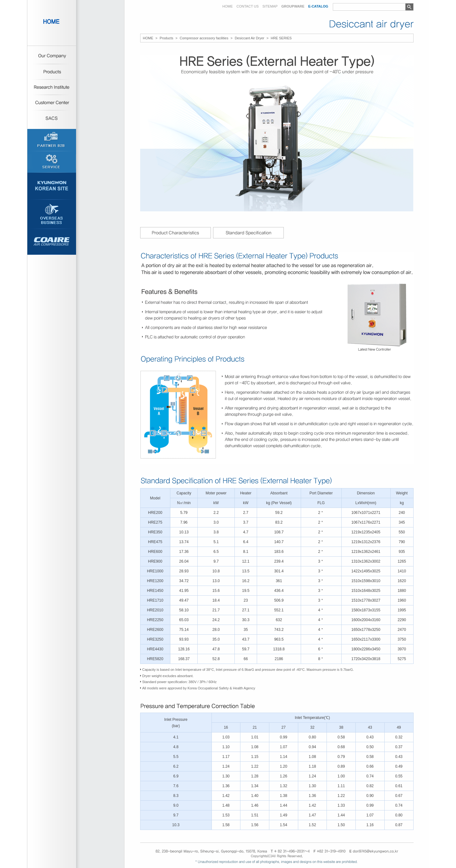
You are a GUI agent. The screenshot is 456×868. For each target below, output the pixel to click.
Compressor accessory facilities (204, 38)
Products (166, 38)
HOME (228, 6)
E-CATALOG (318, 6)
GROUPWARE (293, 6)
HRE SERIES (281, 38)
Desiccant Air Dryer (250, 38)
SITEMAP (270, 6)
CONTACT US (248, 6)
